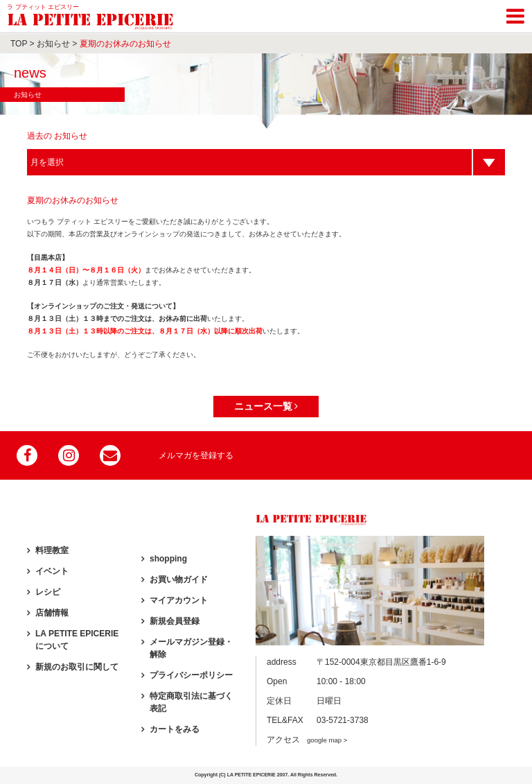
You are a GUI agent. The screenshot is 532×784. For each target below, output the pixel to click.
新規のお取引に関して (77, 667)
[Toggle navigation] (515, 14)
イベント (52, 571)
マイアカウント (179, 600)
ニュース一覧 (266, 406)
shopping (168, 559)
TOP (19, 44)
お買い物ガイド (179, 580)
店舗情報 (52, 613)
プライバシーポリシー (191, 675)
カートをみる (175, 729)
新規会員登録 (175, 621)
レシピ (48, 592)
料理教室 (52, 550)
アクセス (307, 740)
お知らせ (53, 44)
